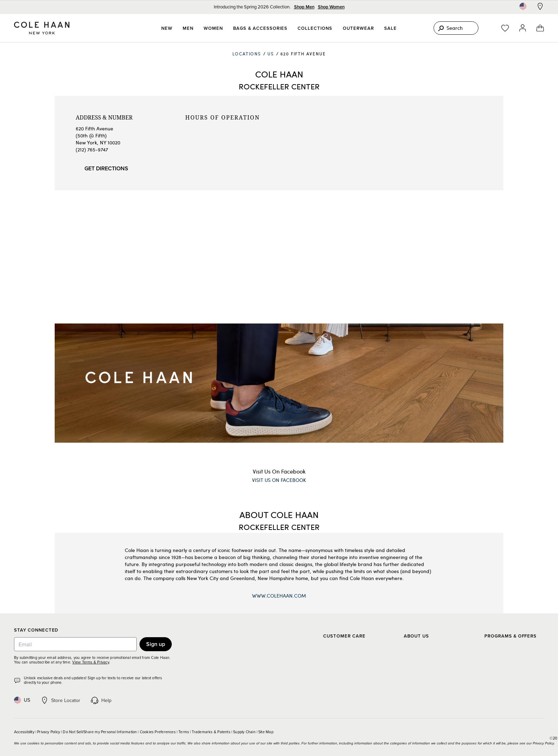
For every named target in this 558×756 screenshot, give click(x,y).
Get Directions (106, 168)
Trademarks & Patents (211, 732)
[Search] (456, 28)
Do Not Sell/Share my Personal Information (100, 732)
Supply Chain (244, 732)
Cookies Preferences (158, 732)
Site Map (266, 732)
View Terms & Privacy (90, 662)
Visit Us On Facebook (279, 471)
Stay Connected (36, 630)
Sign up (156, 644)
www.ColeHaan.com (279, 596)
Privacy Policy (49, 732)
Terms (184, 732)
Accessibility (24, 732)
